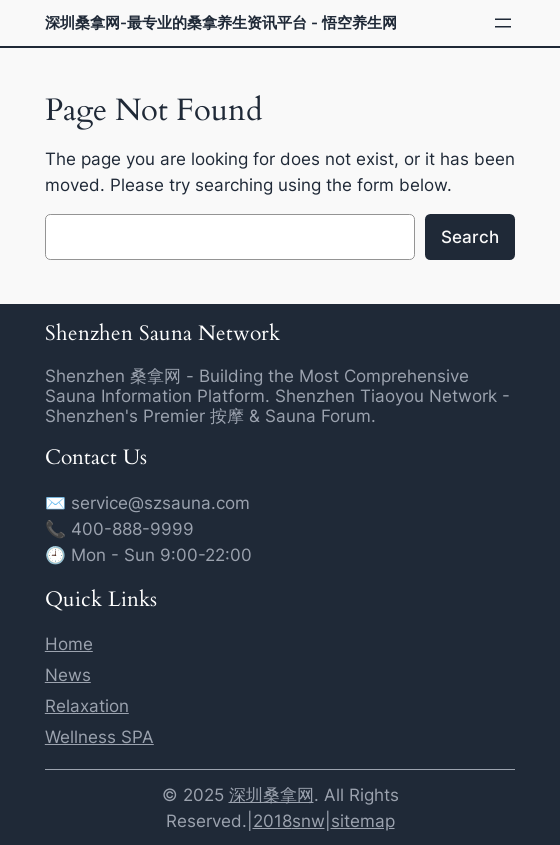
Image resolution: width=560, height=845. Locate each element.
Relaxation (87, 706)
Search (470, 237)
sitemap (363, 821)
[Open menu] (503, 23)
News (68, 675)
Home (69, 644)
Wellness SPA (99, 737)
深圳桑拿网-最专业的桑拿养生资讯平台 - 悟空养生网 (221, 22)
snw (308, 821)
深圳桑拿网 (271, 795)
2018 (272, 821)
